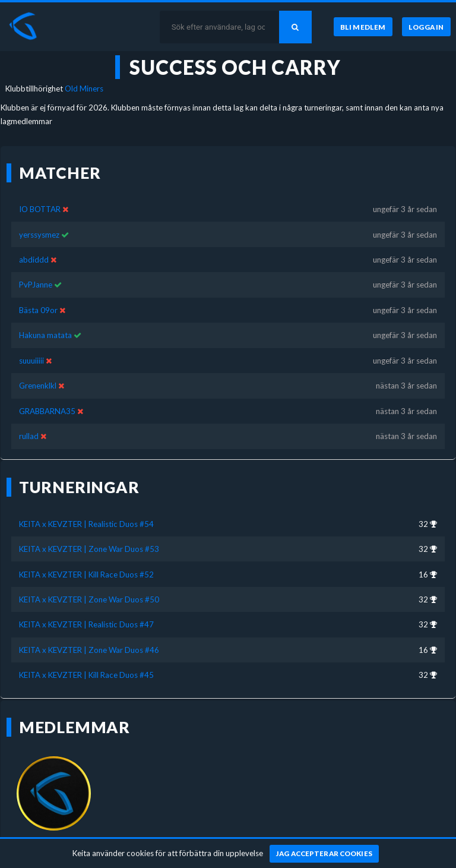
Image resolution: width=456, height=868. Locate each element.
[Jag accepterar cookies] (324, 854)
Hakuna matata (45, 335)
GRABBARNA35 (47, 411)
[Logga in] (426, 27)
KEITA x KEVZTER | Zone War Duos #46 (89, 650)
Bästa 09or (38, 310)
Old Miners (84, 89)
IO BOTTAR (40, 209)
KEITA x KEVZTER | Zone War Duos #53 (89, 549)
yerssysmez (39, 235)
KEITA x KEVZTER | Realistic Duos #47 (86, 624)
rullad (29, 436)
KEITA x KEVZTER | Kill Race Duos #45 (86, 675)
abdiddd (34, 260)
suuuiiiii (31, 361)
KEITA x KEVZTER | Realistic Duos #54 (86, 524)
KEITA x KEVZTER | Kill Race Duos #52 (86, 575)
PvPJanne (36, 285)
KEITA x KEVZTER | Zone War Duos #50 (89, 599)
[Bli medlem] (363, 27)
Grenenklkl (38, 386)
